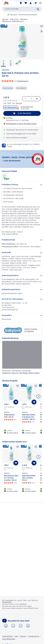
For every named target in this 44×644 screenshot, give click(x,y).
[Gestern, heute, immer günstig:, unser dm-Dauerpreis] (22, 159)
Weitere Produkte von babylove (21, 330)
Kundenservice (34, 636)
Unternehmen (7, 636)
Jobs (16, 636)
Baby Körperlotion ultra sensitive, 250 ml (29, 478)
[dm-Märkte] (21, 3)
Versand (19, 103)
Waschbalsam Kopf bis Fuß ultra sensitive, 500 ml (11, 478)
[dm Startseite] (6, 3)
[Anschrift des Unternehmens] (22, 299)
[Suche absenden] (38, 9)
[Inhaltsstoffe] (22, 253)
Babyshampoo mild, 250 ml (9, 416)
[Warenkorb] (36, 3)
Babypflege (24, 19)
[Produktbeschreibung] (22, 185)
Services (23, 636)
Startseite (5, 19)
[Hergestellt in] (22, 315)
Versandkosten (7, 602)
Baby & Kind (14, 19)
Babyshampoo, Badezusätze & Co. (13, 21)
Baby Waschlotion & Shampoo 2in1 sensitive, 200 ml (29, 417)
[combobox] (22, 9)
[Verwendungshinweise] (22, 276)
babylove (5, 70)
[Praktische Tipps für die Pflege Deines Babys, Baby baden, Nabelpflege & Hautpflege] (22, 359)
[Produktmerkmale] (22, 240)
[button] (40, 3)
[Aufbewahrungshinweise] (22, 290)
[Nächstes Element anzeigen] (38, 396)
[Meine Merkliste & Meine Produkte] (26, 3)
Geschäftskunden (9, 639)
